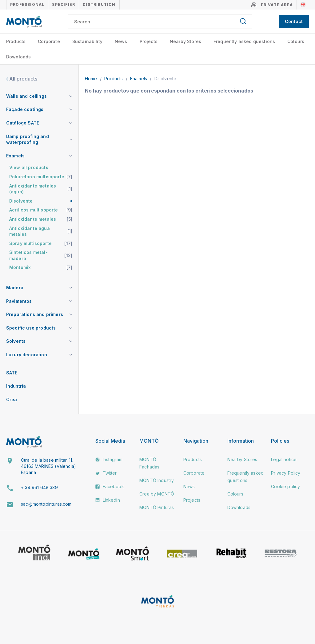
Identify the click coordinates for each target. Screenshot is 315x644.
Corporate (49, 41)
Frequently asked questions (244, 41)
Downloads (18, 57)
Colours (296, 41)
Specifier (64, 4)
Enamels (139, 79)
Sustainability (87, 41)
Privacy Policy (286, 473)
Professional (27, 4)
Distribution (99, 4)
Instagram (109, 459)
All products (22, 79)
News (121, 41)
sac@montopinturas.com (46, 504)
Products (16, 41)
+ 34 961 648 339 (39, 487)
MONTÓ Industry (157, 480)
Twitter (106, 473)
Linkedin (108, 500)
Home (92, 79)
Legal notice (284, 459)
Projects (149, 41)
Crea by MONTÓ (157, 494)
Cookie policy (285, 486)
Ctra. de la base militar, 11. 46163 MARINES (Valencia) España (48, 466)
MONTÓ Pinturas (157, 507)
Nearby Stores (185, 41)
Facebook (110, 486)
